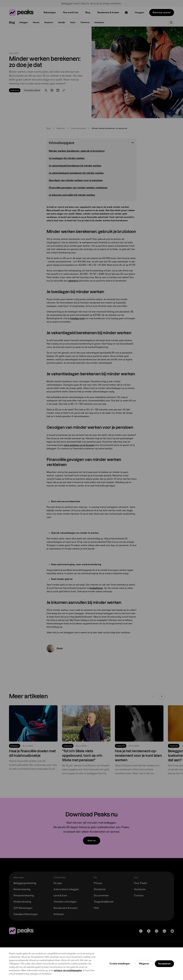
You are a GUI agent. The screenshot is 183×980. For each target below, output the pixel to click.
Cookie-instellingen (120, 964)
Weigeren (144, 964)
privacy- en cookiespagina (68, 970)
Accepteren (164, 964)
